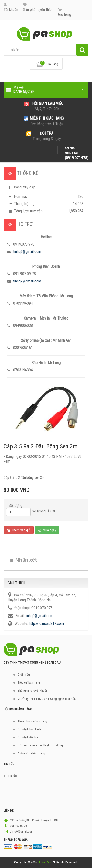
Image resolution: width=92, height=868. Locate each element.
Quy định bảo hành (29, 729)
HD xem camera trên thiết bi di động (40, 745)
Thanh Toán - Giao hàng (32, 721)
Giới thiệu (24, 675)
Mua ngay (47, 530)
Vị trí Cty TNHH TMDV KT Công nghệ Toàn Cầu (47, 699)
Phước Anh (44, 862)
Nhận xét (24, 560)
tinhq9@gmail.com (27, 252)
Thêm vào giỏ (19, 530)
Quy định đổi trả (28, 737)
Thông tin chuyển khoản (33, 691)
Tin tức (12, 776)
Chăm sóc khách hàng (31, 753)
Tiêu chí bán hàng (29, 683)
